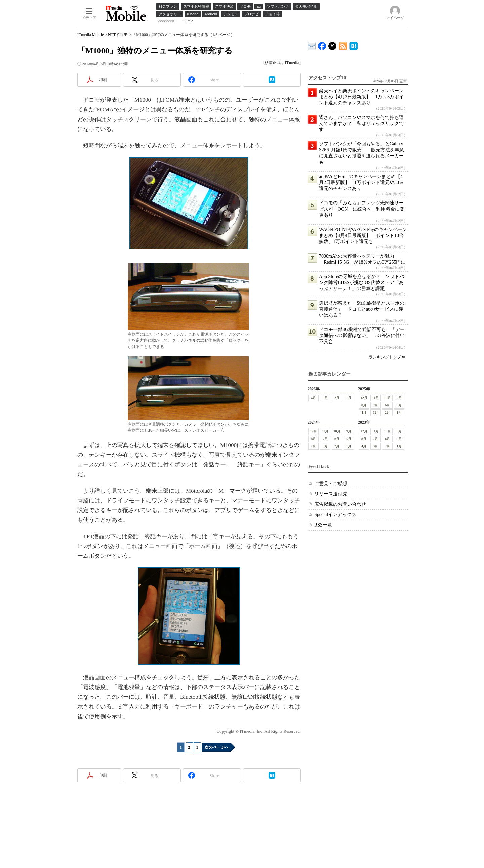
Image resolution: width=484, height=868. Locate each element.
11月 (376, 398)
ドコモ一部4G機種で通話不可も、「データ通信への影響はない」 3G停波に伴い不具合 (362, 336)
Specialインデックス (335, 515)
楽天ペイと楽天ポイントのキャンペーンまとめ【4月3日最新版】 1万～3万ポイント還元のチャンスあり (361, 97)
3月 (325, 398)
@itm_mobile (333, 44)
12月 (364, 398)
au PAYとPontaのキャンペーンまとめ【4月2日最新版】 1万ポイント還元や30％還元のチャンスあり (361, 182)
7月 (376, 405)
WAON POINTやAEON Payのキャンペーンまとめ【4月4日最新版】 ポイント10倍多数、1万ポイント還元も (363, 236)
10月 (388, 398)
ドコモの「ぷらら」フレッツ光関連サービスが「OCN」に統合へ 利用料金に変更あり (362, 209)
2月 (337, 398)
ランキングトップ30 (387, 357)
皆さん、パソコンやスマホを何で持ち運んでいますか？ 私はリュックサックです (361, 123)
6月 (387, 405)
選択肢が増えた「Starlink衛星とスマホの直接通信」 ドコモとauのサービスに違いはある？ (362, 309)
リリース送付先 (331, 494)
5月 (399, 405)
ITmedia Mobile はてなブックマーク (353, 45)
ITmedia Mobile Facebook (322, 44)
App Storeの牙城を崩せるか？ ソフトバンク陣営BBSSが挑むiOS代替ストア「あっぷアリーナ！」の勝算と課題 (361, 283)
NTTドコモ (118, 35)
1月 (349, 398)
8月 (364, 405)
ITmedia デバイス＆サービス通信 (312, 45)
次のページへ (217, 747)
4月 (313, 398)
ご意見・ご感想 (331, 483)
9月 (399, 398)
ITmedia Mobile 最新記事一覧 (343, 45)
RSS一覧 (323, 525)
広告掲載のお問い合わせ (340, 504)
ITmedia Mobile (90, 35)
